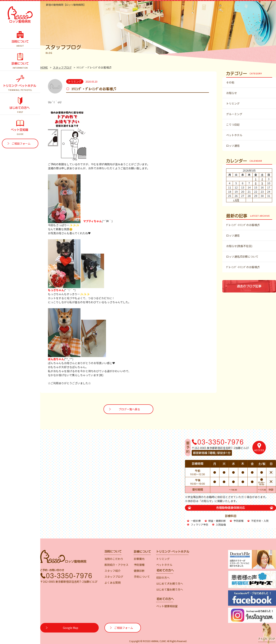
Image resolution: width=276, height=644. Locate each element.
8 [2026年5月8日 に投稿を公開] (256, 183)
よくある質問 (113, 583)
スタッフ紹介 (113, 571)
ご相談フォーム (21, 143)
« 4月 (236, 200)
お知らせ (232, 93)
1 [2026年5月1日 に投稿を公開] (256, 179)
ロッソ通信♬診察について (242, 256)
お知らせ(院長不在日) (239, 246)
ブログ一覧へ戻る (129, 409)
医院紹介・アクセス (116, 565)
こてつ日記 (233, 125)
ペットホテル (234, 135)
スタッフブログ (62, 67)
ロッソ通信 (233, 146)
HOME (44, 67)
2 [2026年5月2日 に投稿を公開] (262, 179)
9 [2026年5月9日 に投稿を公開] (262, 183)
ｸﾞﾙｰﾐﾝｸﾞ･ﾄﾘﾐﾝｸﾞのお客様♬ (243, 225)
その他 (230, 82)
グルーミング (234, 114)
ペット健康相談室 (167, 606)
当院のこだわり (114, 559)
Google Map (71, 628)
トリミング (233, 103)
